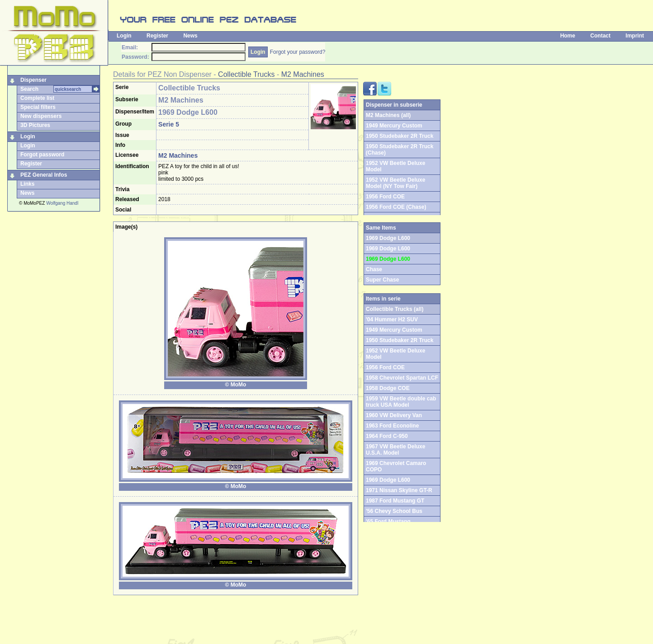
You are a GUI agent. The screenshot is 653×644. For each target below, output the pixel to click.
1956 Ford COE (385, 197)
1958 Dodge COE (388, 388)
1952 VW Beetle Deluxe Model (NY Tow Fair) (395, 183)
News (190, 36)
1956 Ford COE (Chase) (396, 207)
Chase (374, 269)
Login (124, 36)
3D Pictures (35, 125)
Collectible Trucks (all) (395, 309)
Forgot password (42, 155)
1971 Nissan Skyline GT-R (399, 490)
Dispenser (33, 80)
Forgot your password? (298, 52)
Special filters (38, 107)
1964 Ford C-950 (387, 436)
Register (157, 36)
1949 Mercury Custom (394, 126)
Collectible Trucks (246, 74)
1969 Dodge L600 (388, 249)
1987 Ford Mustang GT (395, 501)
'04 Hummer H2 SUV (392, 320)
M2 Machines (303, 74)
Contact (600, 36)
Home (568, 36)
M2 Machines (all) (388, 115)
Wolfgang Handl (62, 203)
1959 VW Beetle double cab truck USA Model (401, 402)
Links (27, 184)
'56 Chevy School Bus (394, 511)
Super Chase (382, 280)
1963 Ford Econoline (392, 426)
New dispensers (41, 116)
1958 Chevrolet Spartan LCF (402, 378)
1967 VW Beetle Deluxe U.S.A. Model (395, 450)
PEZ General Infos (44, 175)
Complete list (37, 98)
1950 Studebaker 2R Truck (400, 136)
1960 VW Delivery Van (394, 415)
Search (29, 89)
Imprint (635, 36)
